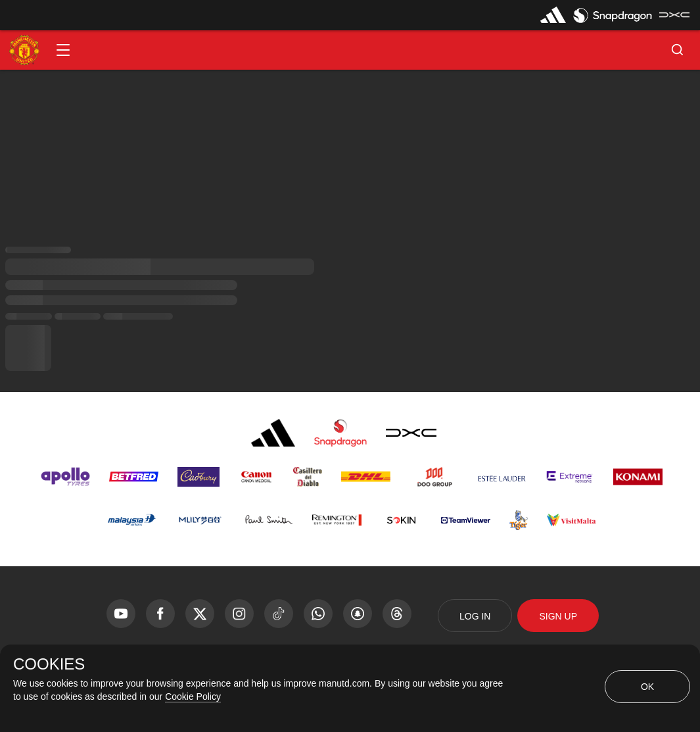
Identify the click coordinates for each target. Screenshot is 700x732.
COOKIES (49, 664)
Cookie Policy (193, 696)
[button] (63, 50)
